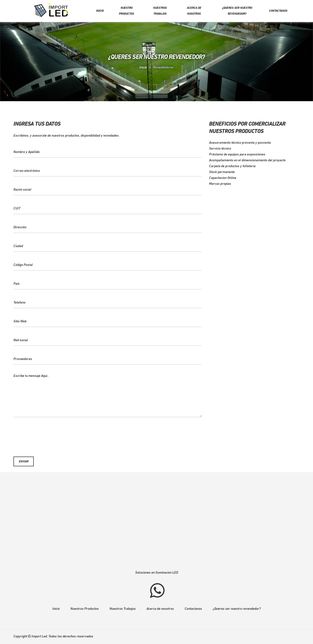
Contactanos (278, 11)
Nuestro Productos (126, 11)
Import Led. (40, 637)
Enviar (24, 462)
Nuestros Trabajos (123, 609)
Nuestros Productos (85, 609)
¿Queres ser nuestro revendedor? (237, 11)
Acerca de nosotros (194, 11)
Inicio (100, 11)
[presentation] (108, 435)
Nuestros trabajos (160, 11)
